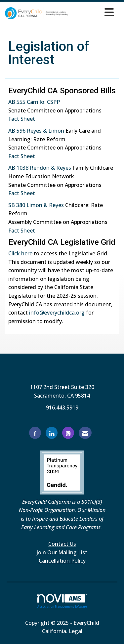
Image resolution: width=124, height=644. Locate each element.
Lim (53, 131)
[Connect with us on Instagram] (68, 433)
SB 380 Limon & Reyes (36, 205)
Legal (76, 631)
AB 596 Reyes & (28, 131)
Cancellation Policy (62, 561)
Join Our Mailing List (62, 552)
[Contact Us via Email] (85, 433)
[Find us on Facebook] (35, 433)
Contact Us (62, 544)
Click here (20, 253)
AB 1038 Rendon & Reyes (40, 168)
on (61, 131)
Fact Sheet (22, 119)
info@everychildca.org (57, 313)
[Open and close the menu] (93, 12)
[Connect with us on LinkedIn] (52, 433)
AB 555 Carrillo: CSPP (34, 102)
